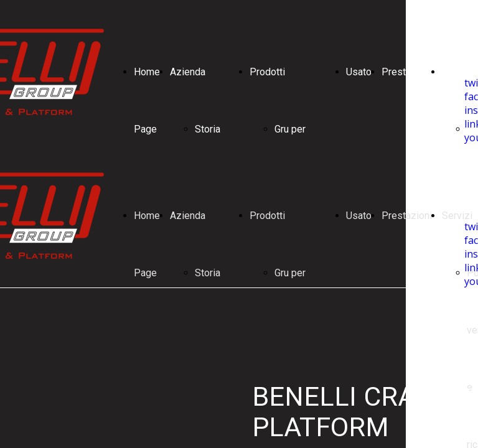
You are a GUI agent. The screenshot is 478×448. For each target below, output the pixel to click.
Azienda (188, 72)
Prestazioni (407, 72)
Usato (359, 72)
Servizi (457, 72)
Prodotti (267, 72)
